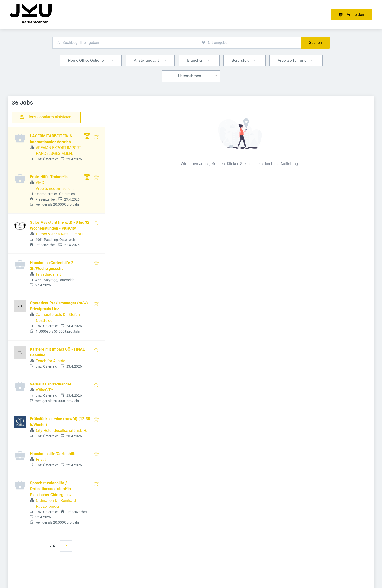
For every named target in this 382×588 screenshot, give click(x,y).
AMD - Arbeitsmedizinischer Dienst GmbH (54, 188)
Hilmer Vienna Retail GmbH (59, 234)
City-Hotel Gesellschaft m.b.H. (61, 431)
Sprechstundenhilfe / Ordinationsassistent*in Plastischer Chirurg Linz (51, 489)
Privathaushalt (48, 274)
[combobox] (125, 43)
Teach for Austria (51, 361)
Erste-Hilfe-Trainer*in (49, 177)
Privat (41, 460)
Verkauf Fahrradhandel (50, 384)
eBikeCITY (45, 390)
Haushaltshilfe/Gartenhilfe (53, 454)
